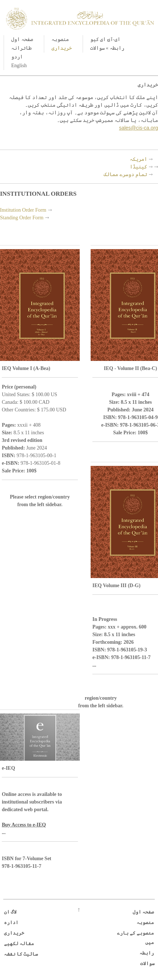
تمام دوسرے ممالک (125, 174)
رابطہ (117, 48)
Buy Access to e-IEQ (24, 825)
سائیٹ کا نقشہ (21, 954)
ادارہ (11, 922)
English (19, 66)
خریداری (62, 48)
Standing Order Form (22, 218)
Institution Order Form (23, 210)
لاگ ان (10, 912)
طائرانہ (21, 48)
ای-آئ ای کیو (105, 39)
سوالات (97, 48)
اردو (17, 57)
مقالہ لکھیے (19, 944)
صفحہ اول (22, 39)
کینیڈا (138, 167)
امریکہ (138, 159)
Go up (79, 910)
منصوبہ (60, 39)
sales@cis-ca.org (138, 128)
